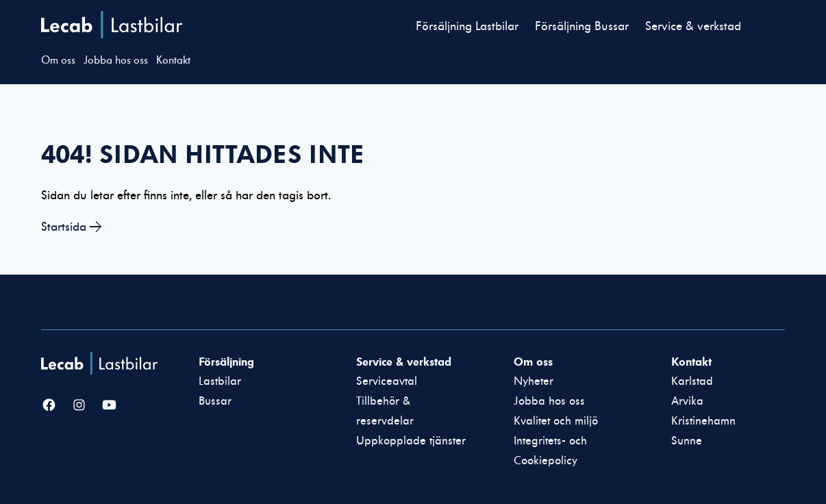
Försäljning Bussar (582, 26)
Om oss (58, 60)
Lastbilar (220, 381)
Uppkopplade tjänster (411, 441)
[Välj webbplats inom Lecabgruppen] (223, 62)
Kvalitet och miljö (556, 421)
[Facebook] (49, 406)
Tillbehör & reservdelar (385, 411)
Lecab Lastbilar (112, 25)
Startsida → (72, 227)
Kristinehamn (703, 421)
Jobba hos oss (116, 60)
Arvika (687, 401)
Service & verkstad (693, 26)
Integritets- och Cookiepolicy (550, 451)
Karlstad (692, 381)
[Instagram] (79, 406)
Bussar (215, 401)
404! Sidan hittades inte (203, 154)
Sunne (687, 441)
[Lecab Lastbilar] (101, 363)
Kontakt (173, 60)
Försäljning (226, 362)
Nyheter (534, 381)
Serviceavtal (387, 381)
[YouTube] (109, 406)
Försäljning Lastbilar (467, 26)
